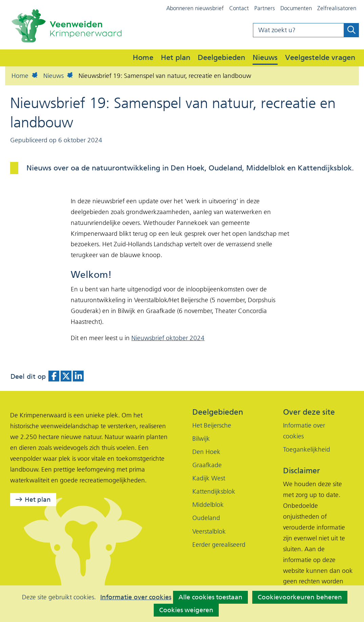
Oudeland (206, 518)
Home (143, 57)
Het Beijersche (212, 425)
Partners (265, 8)
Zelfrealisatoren (337, 8)
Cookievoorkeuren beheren (300, 597)
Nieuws (265, 57)
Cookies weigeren (186, 610)
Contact (239, 8)
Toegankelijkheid (307, 449)
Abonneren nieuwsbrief (195, 8)
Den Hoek (206, 452)
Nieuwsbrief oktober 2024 (168, 338)
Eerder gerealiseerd (219, 545)
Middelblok (208, 505)
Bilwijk (201, 439)
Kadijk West (209, 478)
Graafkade (207, 465)
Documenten (296, 8)
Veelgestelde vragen (320, 57)
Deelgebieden (221, 57)
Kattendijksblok (214, 491)
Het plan (176, 57)
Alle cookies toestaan (210, 597)
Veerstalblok (209, 531)
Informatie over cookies (136, 597)
